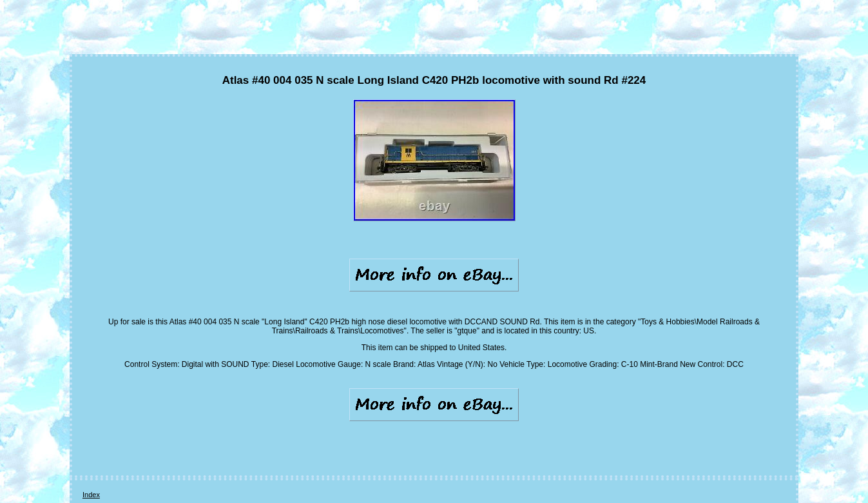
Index (91, 495)
